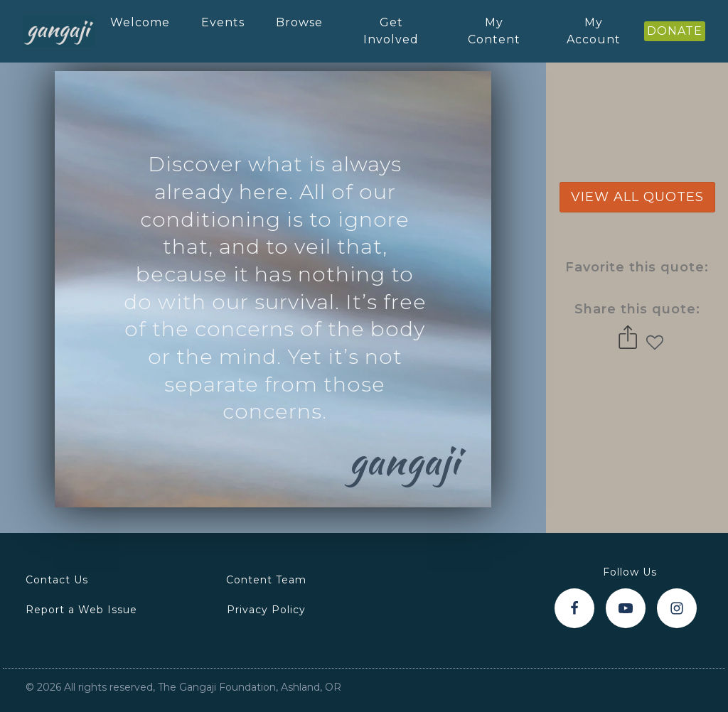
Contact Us (57, 580)
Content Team (266, 580)
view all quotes (637, 197)
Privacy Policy (266, 610)
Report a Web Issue (81, 610)
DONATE (675, 31)
